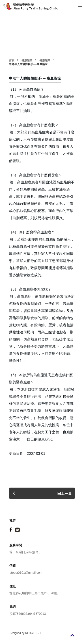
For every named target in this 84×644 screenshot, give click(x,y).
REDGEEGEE (34, 633)
